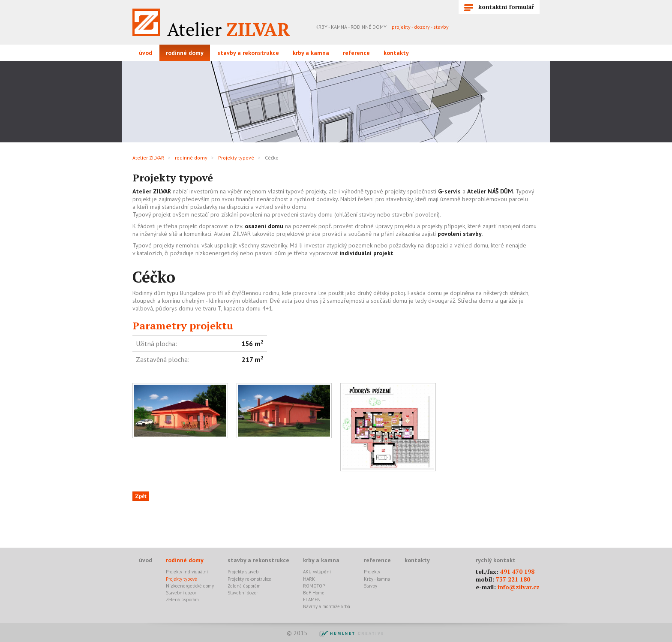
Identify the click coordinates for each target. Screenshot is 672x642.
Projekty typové (236, 158)
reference (356, 53)
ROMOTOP (314, 586)
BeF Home (314, 593)
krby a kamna (311, 53)
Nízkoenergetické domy (190, 586)
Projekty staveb (243, 572)
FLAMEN (312, 600)
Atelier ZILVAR (148, 158)
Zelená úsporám (182, 600)
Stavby (370, 586)
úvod (145, 53)
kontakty (396, 53)
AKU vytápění (317, 572)
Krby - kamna (377, 579)
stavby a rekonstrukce (248, 53)
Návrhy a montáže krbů (327, 606)
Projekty (372, 572)
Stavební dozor (181, 593)
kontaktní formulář (499, 7)
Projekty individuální (187, 572)
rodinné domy (185, 53)
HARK (309, 579)
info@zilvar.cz (519, 587)
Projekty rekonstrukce (249, 579)
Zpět (141, 496)
